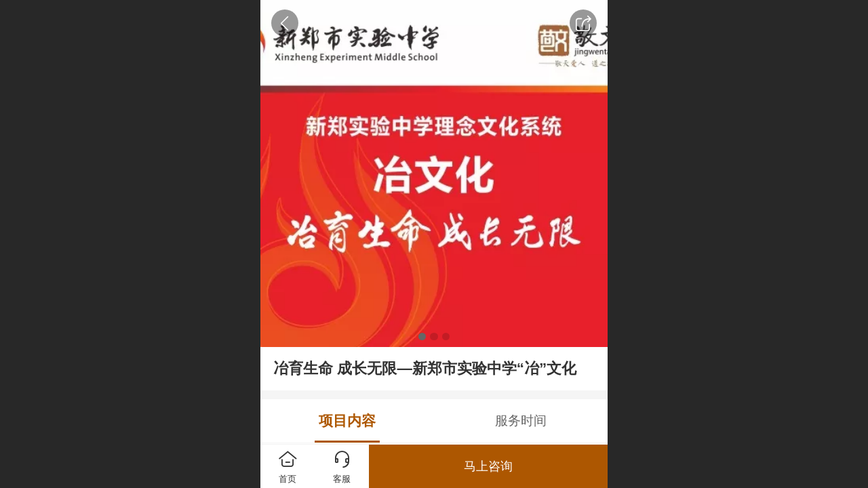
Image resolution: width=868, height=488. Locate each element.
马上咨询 (488, 466)
